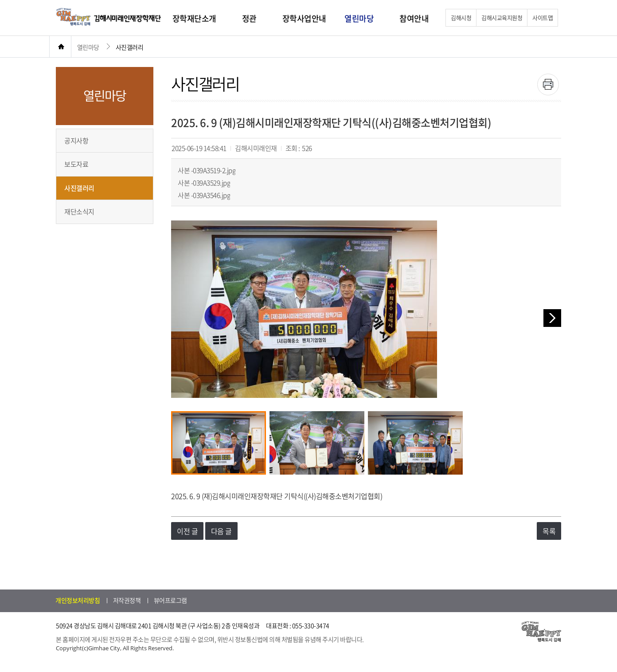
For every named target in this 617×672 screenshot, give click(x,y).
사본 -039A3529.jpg (204, 183)
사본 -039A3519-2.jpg (207, 170)
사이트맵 (543, 18)
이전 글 (187, 531)
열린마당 (88, 47)
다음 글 (221, 531)
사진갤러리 (79, 188)
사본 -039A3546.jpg (204, 195)
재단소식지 (79, 212)
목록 (549, 531)
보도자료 (76, 164)
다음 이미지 (552, 318)
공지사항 (76, 141)
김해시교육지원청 (502, 18)
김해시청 (461, 18)
